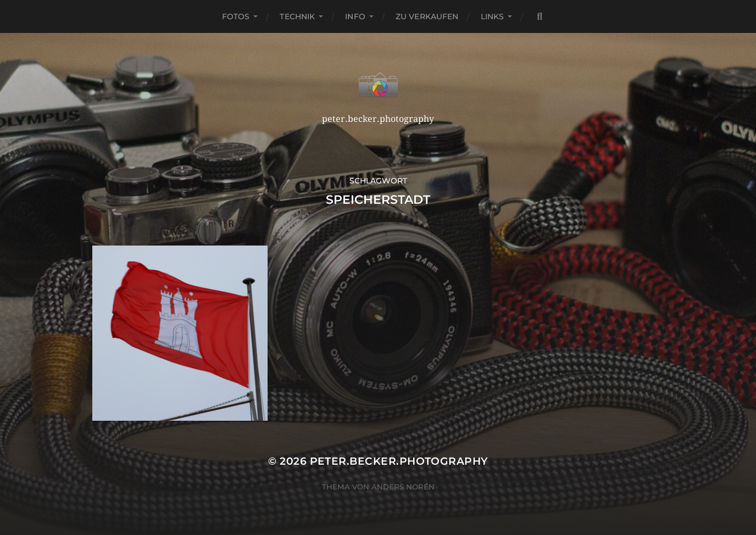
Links (493, 16)
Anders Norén (403, 487)
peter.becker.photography (399, 461)
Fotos (236, 16)
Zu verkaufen (427, 16)
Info (355, 16)
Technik (297, 16)
